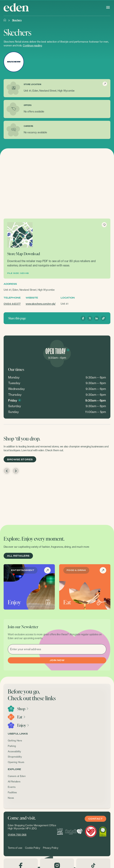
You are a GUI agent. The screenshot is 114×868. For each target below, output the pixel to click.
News (11, 798)
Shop (23, 709)
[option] (30, 499)
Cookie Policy (33, 848)
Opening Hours (16, 762)
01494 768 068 (17, 835)
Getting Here (15, 741)
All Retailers (14, 781)
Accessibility (14, 751)
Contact (95, 819)
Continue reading (32, 45)
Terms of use (15, 848)
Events (12, 787)
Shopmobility (15, 757)
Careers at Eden (17, 776)
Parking (12, 746)
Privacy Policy (50, 848)
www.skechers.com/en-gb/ (41, 304)
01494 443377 (12, 304)
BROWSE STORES (20, 460)
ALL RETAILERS (18, 556)
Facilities (12, 792)
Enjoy (23, 725)
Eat (21, 717)
